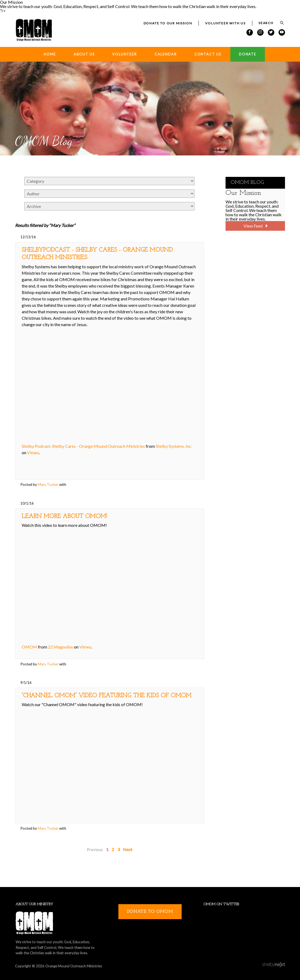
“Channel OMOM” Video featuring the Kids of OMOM (107, 696)
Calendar (166, 54)
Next (128, 849)
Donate (248, 54)
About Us (84, 54)
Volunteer (125, 54)
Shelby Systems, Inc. (174, 446)
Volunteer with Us (225, 23)
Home (50, 54)
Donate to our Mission (168, 23)
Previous (95, 849)
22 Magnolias (61, 647)
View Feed (255, 226)
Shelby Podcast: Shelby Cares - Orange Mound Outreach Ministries (83, 446)
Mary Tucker (48, 485)
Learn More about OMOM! (64, 517)
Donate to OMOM (150, 912)
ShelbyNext (274, 965)
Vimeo (33, 452)
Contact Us (208, 54)
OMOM (29, 647)
